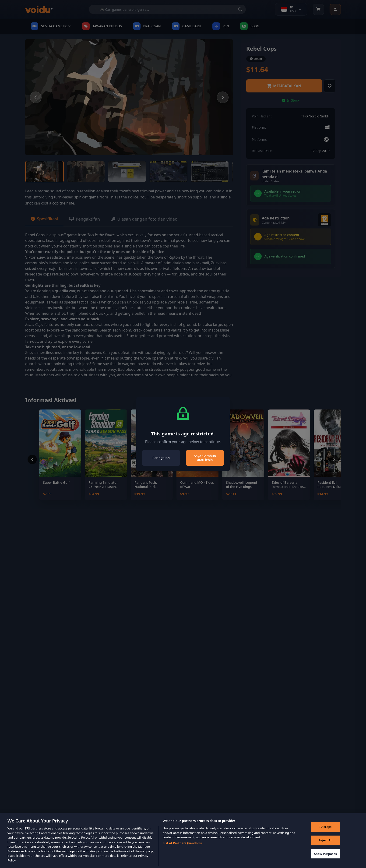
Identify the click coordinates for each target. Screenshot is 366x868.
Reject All (325, 847)
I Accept (325, 833)
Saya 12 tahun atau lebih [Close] (205, 458)
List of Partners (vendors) (182, 850)
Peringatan (161, 458)
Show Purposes (325, 861)
